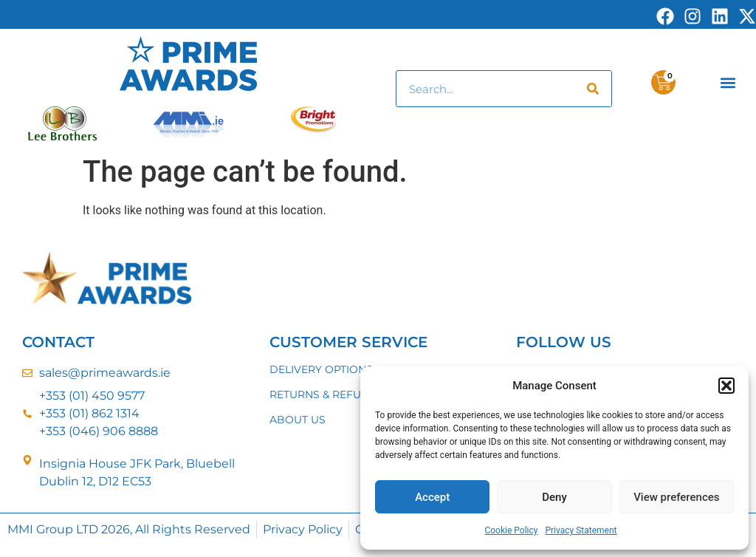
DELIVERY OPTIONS (321, 369)
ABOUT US (298, 420)
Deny (554, 497)
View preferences (676, 497)
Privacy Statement (581, 530)
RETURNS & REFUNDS (327, 394)
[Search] (593, 89)
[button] (726, 386)
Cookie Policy (511, 530)
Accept (432, 497)
